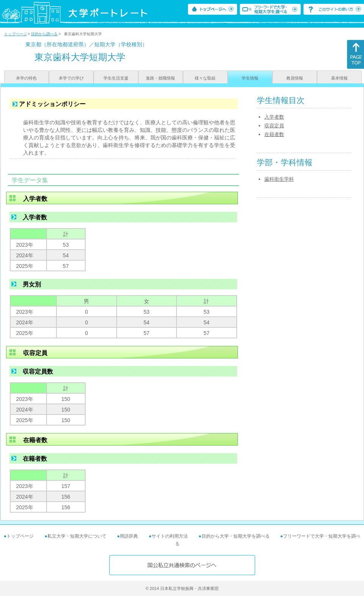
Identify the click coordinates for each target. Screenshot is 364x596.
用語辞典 (129, 536)
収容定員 (274, 126)
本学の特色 (26, 78)
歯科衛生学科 (279, 179)
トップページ (16, 34)
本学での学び (71, 78)
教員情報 (295, 78)
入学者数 (274, 117)
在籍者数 (274, 134)
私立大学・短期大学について (77, 536)
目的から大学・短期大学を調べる (236, 536)
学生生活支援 (116, 78)
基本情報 (339, 78)
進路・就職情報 (160, 78)
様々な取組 (205, 78)
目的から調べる (44, 34)
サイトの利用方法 (170, 536)
